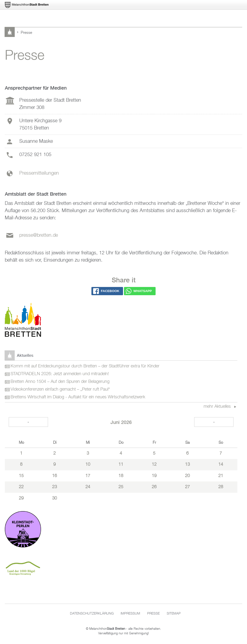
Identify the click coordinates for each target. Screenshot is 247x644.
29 (21, 498)
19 (154, 476)
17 (88, 476)
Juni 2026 (121, 422)
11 (121, 465)
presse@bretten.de (39, 235)
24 (88, 487)
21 (221, 476)
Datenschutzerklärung (92, 614)
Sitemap (174, 614)
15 (21, 476)
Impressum (130, 614)
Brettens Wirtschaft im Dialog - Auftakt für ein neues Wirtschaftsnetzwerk (78, 397)
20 (187, 476)
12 (154, 465)
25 (121, 487)
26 (154, 487)
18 (121, 476)
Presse (153, 614)
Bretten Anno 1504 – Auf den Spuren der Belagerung (60, 382)
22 (21, 487)
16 (55, 476)
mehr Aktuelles (218, 407)
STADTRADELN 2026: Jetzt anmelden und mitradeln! (60, 374)
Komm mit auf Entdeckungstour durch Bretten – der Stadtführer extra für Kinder (85, 366)
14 (221, 465)
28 (221, 487)
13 (187, 465)
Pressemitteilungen (39, 173)
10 (88, 465)
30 (55, 498)
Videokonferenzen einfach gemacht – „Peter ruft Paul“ (60, 389)
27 (187, 487)
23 (55, 487)
